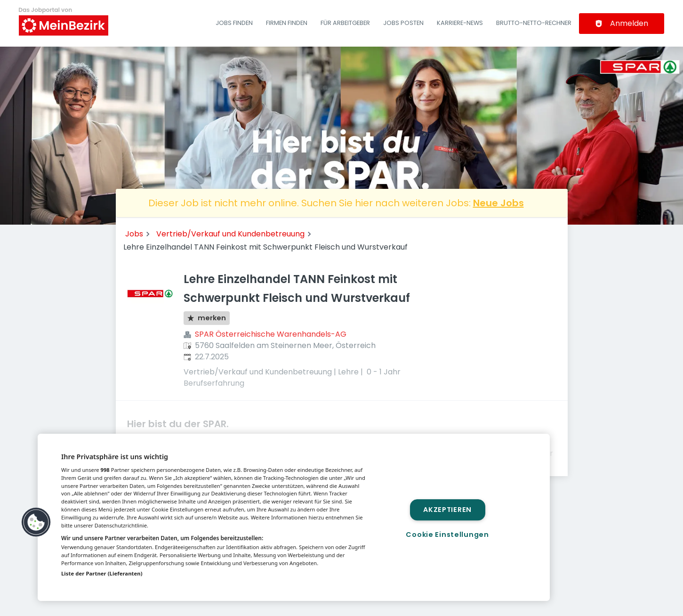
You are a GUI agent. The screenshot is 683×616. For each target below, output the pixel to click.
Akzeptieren (447, 510)
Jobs (134, 234)
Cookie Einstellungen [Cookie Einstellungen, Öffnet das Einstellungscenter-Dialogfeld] (447, 535)
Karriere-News (460, 23)
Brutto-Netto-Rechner (534, 23)
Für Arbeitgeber (345, 23)
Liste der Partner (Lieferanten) (102, 573)
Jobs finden (234, 23)
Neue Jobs (498, 203)
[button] (36, 522)
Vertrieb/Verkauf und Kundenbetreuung (230, 234)
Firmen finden (287, 23)
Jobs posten (403, 23)
